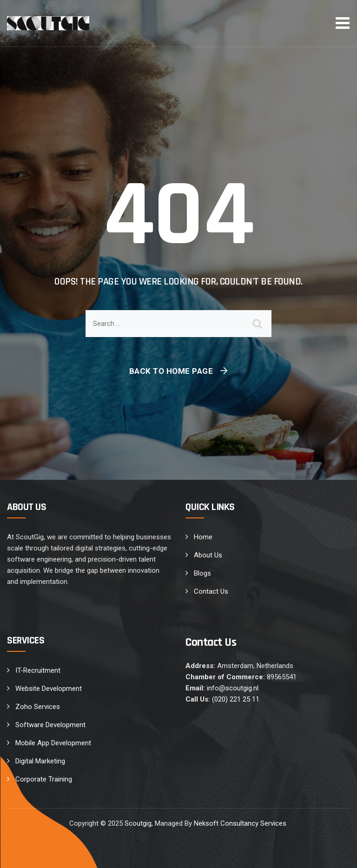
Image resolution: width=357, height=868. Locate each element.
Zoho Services (38, 707)
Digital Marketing (40, 761)
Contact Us (211, 591)
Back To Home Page (171, 371)
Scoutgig (138, 823)
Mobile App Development (53, 743)
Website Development (49, 689)
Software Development (50, 725)
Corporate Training (44, 779)
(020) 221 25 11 (236, 699)
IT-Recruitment (38, 670)
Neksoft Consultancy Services (241, 823)
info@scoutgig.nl (233, 688)
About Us (208, 555)
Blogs (202, 573)
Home (203, 537)
